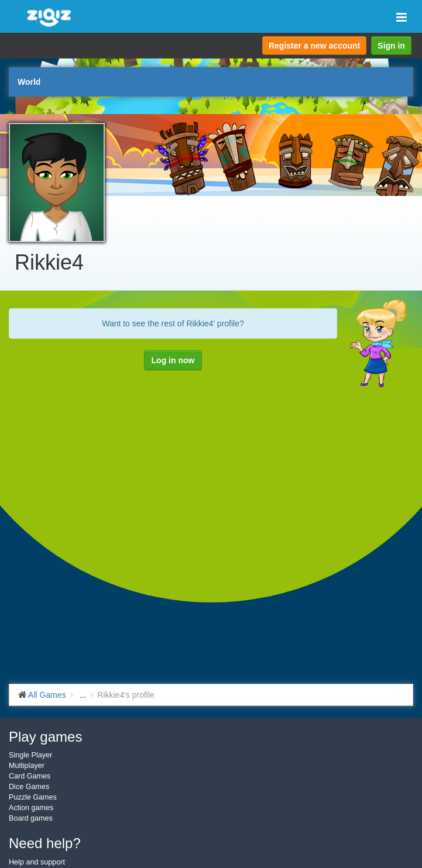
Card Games (30, 776)
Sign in (391, 46)
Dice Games (29, 787)
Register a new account (314, 46)
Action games (31, 808)
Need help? (45, 843)
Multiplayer (27, 766)
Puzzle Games (33, 797)
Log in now (173, 360)
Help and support (37, 862)
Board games (31, 818)
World (29, 82)
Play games (45, 737)
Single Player (30, 755)
